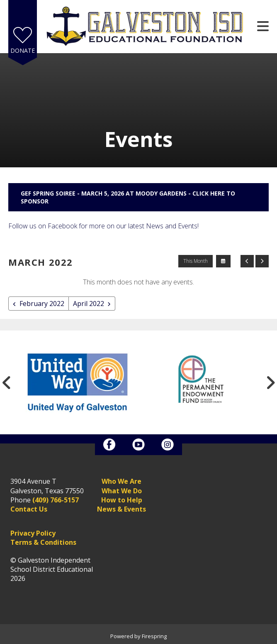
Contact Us (29, 509)
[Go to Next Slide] (270, 382)
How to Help (122, 500)
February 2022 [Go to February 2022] (42, 304)
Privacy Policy (33, 533)
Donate (23, 50)
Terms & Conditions (43, 542)
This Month (196, 261)
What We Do (122, 491)
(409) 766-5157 (56, 500)
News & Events (121, 509)
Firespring (154, 636)
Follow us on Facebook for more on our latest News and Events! (103, 226)
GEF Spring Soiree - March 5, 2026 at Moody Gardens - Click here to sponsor (128, 197)
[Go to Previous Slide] (7, 382)
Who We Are (121, 481)
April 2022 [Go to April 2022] (89, 304)
